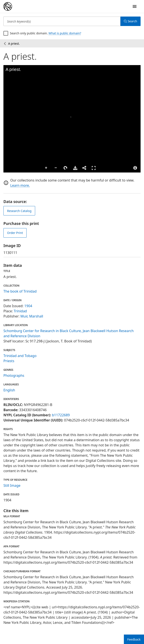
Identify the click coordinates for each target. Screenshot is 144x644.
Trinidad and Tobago (20, 356)
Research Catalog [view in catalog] (19, 211)
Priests (9, 361)
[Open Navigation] (135, 6)
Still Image (12, 485)
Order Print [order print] (15, 233)
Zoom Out (56, 168)
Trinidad (20, 311)
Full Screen (94, 168)
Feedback (134, 639)
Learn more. (20, 185)
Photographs (14, 375)
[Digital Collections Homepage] (8, 6)
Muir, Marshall (32, 316)
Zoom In (46, 168)
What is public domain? (65, 33)
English (9, 390)
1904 (28, 306)
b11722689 (61, 415)
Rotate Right (66, 168)
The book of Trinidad (20, 291)
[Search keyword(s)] (62, 21)
